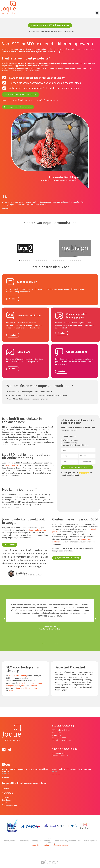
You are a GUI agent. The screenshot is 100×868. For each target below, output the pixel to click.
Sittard (18, 684)
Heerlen (31, 681)
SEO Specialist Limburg (59, 843)
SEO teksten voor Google (62, 738)
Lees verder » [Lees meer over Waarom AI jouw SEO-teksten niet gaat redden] (56, 773)
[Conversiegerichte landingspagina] (59, 314)
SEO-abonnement (27, 280)
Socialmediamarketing (71, 443)
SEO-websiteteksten (29, 313)
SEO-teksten (73, 438)
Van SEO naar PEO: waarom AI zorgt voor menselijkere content (25, 768)
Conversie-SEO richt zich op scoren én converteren (24, 781)
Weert (28, 686)
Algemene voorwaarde (11, 803)
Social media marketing (61, 754)
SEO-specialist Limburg (18, 674)
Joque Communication (40, 843)
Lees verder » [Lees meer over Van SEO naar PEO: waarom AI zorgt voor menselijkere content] (6, 775)
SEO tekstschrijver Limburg (27, 839)
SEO (64, 438)
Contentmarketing (77, 350)
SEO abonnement (59, 736)
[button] (97, 13)
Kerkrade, (39, 681)
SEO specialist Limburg (61, 728)
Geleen (24, 684)
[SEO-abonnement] (10, 280)
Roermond (20, 686)
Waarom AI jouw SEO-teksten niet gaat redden (71, 767)
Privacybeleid (9, 839)
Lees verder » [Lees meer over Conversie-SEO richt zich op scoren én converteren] (6, 787)
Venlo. (11, 689)
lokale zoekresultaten (38, 528)
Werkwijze (6, 795)
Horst (35, 686)
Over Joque (6, 798)
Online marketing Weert (88, 839)
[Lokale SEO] (10, 350)
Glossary (52, 841)
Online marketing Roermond (65, 839)
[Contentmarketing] (59, 350)
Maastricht (23, 681)
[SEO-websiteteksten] (10, 314)
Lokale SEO (24, 350)
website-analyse (12, 463)
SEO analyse (57, 731)
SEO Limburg (46, 839)
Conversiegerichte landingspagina (77, 313)
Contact (5, 800)
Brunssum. (34, 684)
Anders (86, 443)
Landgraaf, (10, 684)
